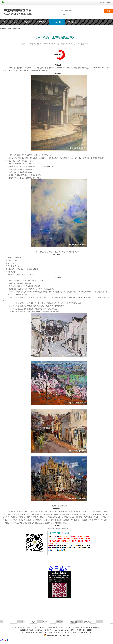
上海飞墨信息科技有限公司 (82, 633)
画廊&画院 (57, 22)
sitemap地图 (52, 633)
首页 (5, 22)
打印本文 (61, 44)
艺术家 (27, 22)
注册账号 (101, 2)
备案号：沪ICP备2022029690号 (82, 630)
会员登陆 (109, 2)
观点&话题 (72, 22)
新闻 (16, 22)
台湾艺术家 (41, 22)
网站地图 (61, 633)
